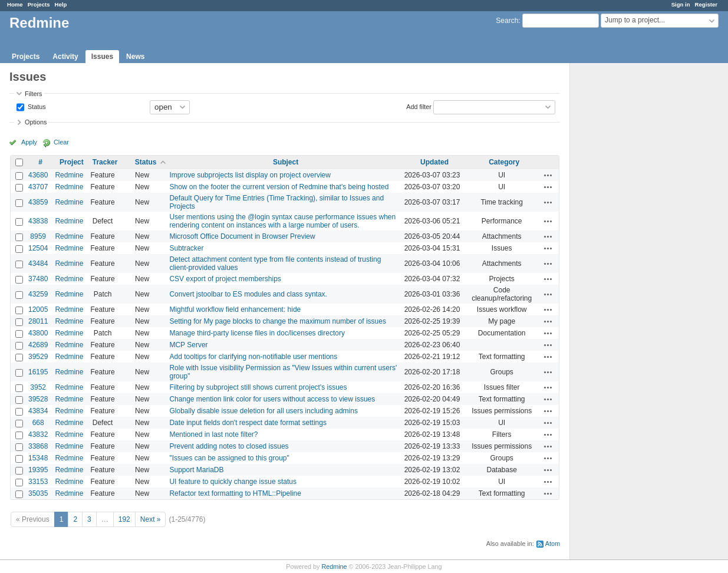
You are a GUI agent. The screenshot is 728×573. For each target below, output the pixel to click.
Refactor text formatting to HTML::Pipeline (235, 493)
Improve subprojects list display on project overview (250, 175)
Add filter (419, 106)
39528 (38, 399)
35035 (38, 493)
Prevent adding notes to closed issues (229, 446)
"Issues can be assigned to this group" (229, 458)
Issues (102, 57)
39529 (38, 357)
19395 (38, 470)
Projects (39, 4)
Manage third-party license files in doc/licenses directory (257, 333)
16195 (38, 372)
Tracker (105, 162)
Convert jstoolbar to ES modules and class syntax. (248, 294)
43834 (38, 411)
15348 (38, 458)
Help (61, 4)
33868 (38, 446)
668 (38, 423)
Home (15, 4)
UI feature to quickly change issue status (233, 482)
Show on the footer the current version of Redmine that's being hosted (279, 187)
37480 (38, 279)
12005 (38, 309)
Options (36, 122)
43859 (38, 202)
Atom (553, 544)
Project (72, 162)
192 (124, 519)
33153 (38, 482)
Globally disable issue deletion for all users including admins (263, 411)
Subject (286, 162)
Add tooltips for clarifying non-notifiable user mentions (253, 357)
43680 (38, 175)
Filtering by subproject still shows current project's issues (258, 387)
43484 (38, 264)
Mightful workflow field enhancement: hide (235, 309)
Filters (33, 94)
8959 (38, 236)
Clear (61, 142)
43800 (38, 333)
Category (504, 162)
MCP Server (188, 345)
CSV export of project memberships (225, 279)
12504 (38, 248)
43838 (38, 221)
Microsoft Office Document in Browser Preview (242, 236)
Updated (434, 162)
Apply (29, 142)
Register (706, 4)
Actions (548, 175)
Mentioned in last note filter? (213, 434)
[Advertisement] (629, 248)
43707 (38, 187)
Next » (151, 519)
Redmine (69, 175)
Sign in (681, 4)
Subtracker (186, 248)
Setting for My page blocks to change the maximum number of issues (278, 321)
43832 (38, 434)
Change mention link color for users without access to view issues (272, 399)
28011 (38, 321)
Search (507, 21)
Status (36, 106)
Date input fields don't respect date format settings (248, 423)
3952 (38, 387)
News (135, 57)
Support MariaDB (196, 470)
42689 (38, 345)
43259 (38, 294)
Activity (65, 57)
